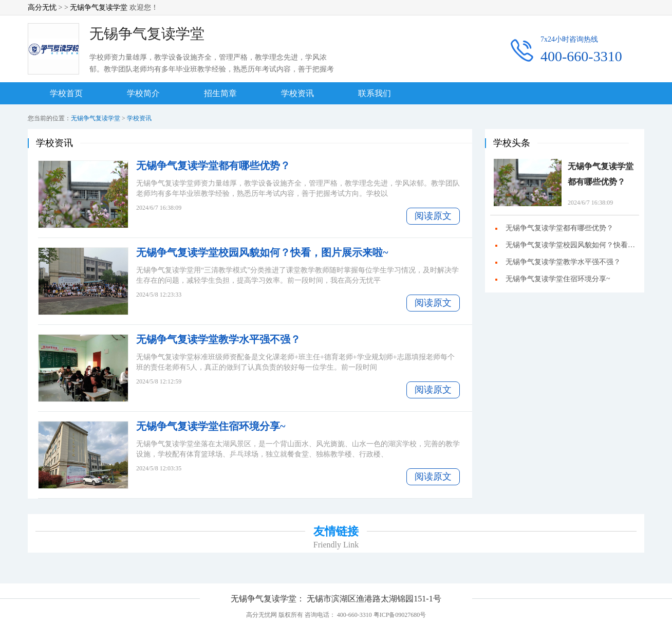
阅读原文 (433, 216)
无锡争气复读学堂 (99, 7)
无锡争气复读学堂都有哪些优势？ (213, 166)
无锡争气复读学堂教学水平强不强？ (218, 339)
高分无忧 (42, 7)
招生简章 (220, 93)
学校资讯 (297, 93)
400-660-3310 (581, 57)
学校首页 (66, 93)
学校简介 (143, 93)
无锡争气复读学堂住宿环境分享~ (211, 426)
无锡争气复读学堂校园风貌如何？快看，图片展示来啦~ (262, 252)
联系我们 (375, 93)
